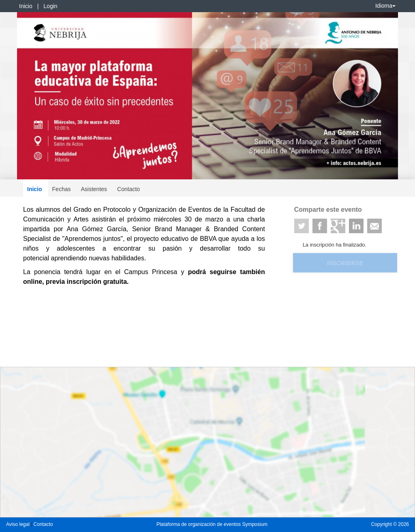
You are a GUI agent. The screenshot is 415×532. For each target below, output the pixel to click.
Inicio (26, 6)
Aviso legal (18, 524)
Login (50, 6)
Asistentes (94, 189)
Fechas (62, 189)
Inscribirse (345, 263)
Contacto (128, 189)
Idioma (385, 6)
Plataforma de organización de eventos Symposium (212, 524)
